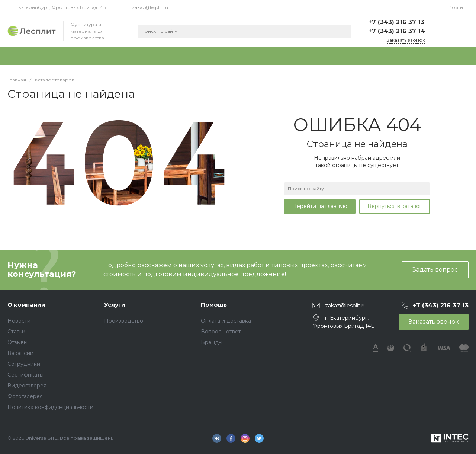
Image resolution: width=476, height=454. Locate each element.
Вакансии (20, 353)
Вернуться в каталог (395, 206)
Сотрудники (24, 364)
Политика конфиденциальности (50, 407)
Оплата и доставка (226, 321)
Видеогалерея (27, 386)
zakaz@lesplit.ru (150, 7)
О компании (26, 305)
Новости (19, 321)
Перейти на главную (320, 206)
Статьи (16, 332)
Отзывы (17, 342)
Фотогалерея (25, 396)
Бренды (212, 342)
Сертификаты (25, 375)
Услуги (115, 305)
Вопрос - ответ (221, 332)
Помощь (214, 305)
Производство (124, 321)
